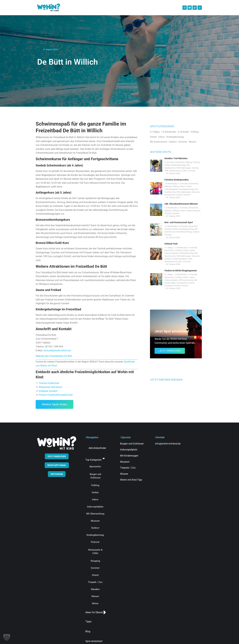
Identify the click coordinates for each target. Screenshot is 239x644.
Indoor (189, 186)
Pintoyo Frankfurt (48, 395)
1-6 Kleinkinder (171, 184)
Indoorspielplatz (171, 189)
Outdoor (195, 168)
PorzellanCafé (65, 395)
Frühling (196, 162)
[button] (7, 637)
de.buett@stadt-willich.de (57, 351)
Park (166, 171)
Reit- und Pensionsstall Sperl (179, 222)
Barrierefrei (180, 162)
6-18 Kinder (169, 162)
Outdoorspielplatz (180, 259)
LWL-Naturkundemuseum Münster (181, 204)
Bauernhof (193, 226)
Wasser (185, 286)
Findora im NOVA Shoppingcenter (181, 271)
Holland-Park (171, 244)
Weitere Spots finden (54, 404)
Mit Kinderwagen (184, 168)
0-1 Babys (169, 248)
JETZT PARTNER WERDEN (166, 380)
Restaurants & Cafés (178, 171)
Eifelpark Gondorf (48, 391)
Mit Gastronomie (186, 280)
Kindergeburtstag (179, 165)
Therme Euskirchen (49, 383)
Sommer (192, 171)
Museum (196, 192)
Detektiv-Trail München (176, 158)
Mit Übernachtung (184, 232)
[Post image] (156, 166)
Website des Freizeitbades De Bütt (54, 356)
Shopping (169, 286)
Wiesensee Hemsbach (51, 387)
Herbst (167, 165)
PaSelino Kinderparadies (177, 180)
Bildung (189, 162)
